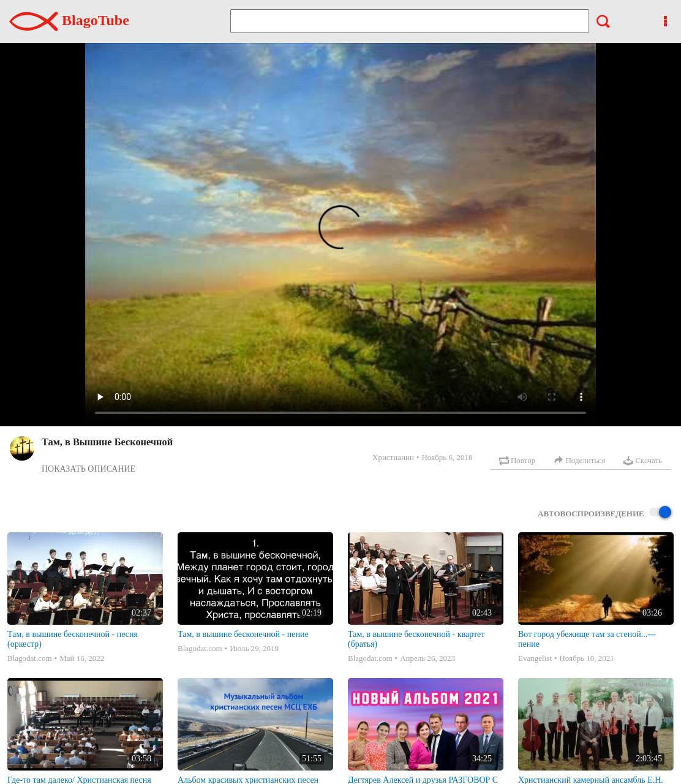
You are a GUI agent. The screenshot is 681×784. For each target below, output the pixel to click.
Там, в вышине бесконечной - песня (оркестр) (73, 639)
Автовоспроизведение (604, 513)
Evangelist (535, 658)
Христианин (393, 457)
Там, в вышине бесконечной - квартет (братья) (416, 639)
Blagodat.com (30, 658)
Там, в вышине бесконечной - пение (243, 634)
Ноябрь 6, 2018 (447, 457)
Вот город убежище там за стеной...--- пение (587, 639)
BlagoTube (69, 20)
